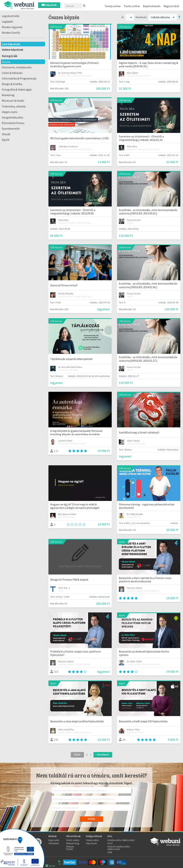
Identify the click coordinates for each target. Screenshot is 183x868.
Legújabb (7, 21)
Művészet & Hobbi (13, 101)
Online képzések (13, 50)
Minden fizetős (11, 33)
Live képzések (11, 44)
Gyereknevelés (11, 128)
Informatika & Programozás (19, 78)
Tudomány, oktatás (14, 106)
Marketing (8, 95)
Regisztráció (171, 6)
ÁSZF (110, 843)
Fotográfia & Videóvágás (17, 89)
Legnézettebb (11, 16)
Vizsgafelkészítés (13, 117)
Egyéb (6, 140)
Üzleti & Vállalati (12, 73)
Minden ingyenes (12, 27)
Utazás (6, 134)
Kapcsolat (54, 840)
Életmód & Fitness (13, 123)
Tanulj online (113, 6)
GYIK (110, 852)
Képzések (49, 5)
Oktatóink (54, 843)
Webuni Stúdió (70, 848)
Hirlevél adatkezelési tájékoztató (119, 848)
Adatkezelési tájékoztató (121, 840)
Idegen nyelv (10, 112)
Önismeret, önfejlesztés (17, 67)
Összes (6, 62)
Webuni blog (73, 843)
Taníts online (132, 6)
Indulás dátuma (163, 17)
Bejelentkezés (152, 6)
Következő (103, 755)
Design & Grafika (12, 84)
